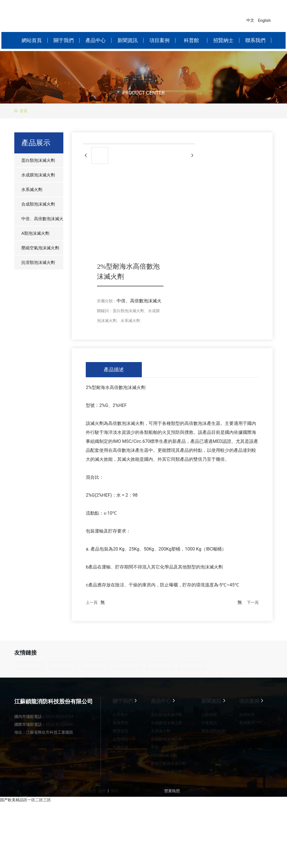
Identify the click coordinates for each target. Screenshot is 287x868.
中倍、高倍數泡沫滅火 (139, 301)
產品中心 (143, 80)
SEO (114, 791)
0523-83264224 (59, 717)
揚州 (102, 791)
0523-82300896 (59, 724)
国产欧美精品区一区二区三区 (26, 800)
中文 (250, 20)
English (264, 20)
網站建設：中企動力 (78, 791)
